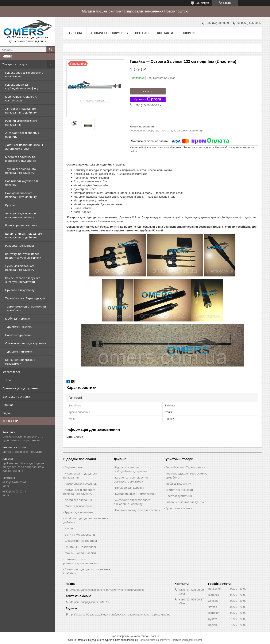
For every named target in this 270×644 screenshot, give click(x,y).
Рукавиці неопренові (20, 246)
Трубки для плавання (79, 512)
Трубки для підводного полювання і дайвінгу (21, 171)
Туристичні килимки (19, 351)
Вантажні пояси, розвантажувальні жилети (81, 561)
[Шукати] (51, 49)
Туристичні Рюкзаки (19, 327)
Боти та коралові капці (80, 535)
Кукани (10, 205)
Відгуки (7, 413)
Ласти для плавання (78, 500)
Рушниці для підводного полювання (21, 123)
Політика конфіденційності (186, 640)
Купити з (148, 99)
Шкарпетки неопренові (81, 541)
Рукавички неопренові (80, 547)
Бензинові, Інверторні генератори (20, 362)
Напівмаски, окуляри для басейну (22, 183)
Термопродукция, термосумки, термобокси (26, 308)
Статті (7, 380)
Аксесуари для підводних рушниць (22, 135)
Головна (75, 33)
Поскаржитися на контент (154, 640)
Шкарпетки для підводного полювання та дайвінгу (24, 235)
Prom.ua (155, 636)
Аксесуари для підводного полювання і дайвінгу (23, 215)
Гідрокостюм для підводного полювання (24, 74)
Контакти (165, 33)
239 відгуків (203, 3)
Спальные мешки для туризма (26, 343)
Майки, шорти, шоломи (80, 553)
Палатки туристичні (19, 335)
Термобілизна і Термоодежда (25, 298)
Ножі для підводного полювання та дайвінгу (21, 195)
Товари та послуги (15, 64)
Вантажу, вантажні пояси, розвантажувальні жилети (23, 256)
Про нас (8, 405)
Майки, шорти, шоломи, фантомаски (21, 98)
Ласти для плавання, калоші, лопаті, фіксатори (24, 147)
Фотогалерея (11, 372)
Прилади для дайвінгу (20, 290)
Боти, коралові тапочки (21, 225)
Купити (148, 91)
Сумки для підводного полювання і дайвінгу (20, 268)
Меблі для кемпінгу (18, 319)
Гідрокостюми (74, 467)
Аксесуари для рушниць (81, 484)
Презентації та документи (20, 388)
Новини (188, 33)
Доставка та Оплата (16, 397)
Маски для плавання (78, 506)
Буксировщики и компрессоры (136, 494)
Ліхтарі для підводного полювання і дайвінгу (79, 492)
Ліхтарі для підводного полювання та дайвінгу (21, 111)
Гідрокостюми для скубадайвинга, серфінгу (22, 86)
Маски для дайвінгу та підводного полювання (21, 159)
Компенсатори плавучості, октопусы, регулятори (23, 280)
